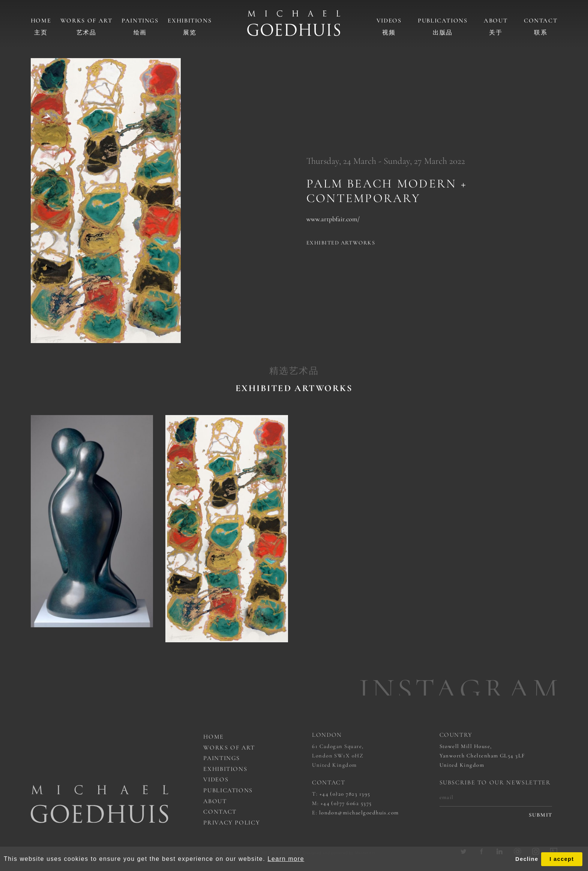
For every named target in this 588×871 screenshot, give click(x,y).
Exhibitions (190, 21)
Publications (443, 21)
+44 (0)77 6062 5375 (346, 803)
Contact (541, 21)
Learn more (286, 859)
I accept (562, 859)
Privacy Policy (232, 823)
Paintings (140, 21)
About (496, 21)
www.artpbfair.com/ (333, 219)
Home (41, 21)
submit (541, 815)
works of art (229, 748)
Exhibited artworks (341, 243)
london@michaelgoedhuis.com (359, 813)
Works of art (86, 21)
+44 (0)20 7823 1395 (345, 794)
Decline (527, 859)
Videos (389, 21)
